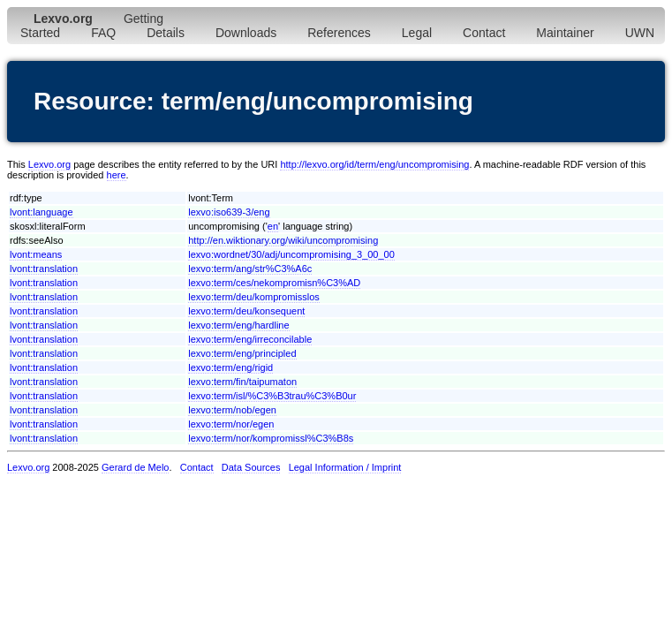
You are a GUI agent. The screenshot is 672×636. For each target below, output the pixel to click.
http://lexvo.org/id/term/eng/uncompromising (374, 164)
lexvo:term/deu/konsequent (246, 311)
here (117, 175)
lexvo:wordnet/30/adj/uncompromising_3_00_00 (291, 254)
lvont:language (42, 212)
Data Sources (251, 467)
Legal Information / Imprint (345, 467)
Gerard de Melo (135, 467)
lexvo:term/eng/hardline (238, 325)
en (273, 226)
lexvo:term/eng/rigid (230, 367)
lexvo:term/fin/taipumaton (242, 382)
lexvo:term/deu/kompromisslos (254, 297)
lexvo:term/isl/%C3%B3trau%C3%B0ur (272, 396)
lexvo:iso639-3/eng (229, 212)
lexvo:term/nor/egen (231, 424)
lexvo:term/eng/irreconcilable (250, 339)
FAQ (103, 33)
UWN (640, 33)
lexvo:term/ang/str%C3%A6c (250, 269)
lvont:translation (44, 269)
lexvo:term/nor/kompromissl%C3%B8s (271, 438)
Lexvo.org (49, 164)
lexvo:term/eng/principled (242, 353)
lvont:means (36, 254)
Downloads (246, 33)
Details (166, 33)
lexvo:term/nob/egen (232, 410)
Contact (484, 33)
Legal (417, 33)
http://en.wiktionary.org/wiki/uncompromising (283, 240)
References (339, 33)
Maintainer (565, 33)
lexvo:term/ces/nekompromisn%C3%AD (274, 283)
